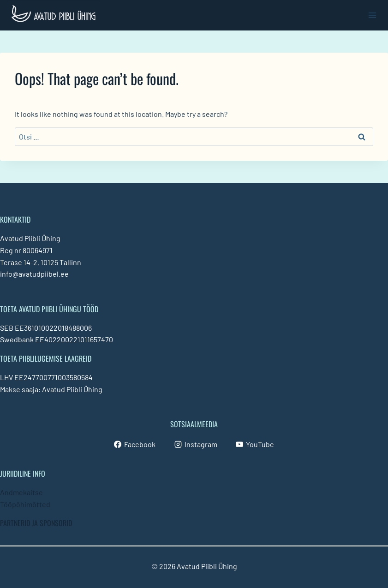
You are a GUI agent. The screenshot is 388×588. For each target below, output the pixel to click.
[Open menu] (372, 15)
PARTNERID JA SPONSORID (36, 523)
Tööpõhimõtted (25, 504)
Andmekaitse (21, 492)
